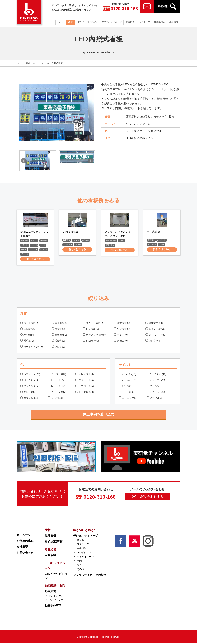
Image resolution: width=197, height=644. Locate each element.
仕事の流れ (160, 22)
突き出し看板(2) (93, 323)
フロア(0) (58, 347)
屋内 (79, 561)
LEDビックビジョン (87, 22)
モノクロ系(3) (85, 392)
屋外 (79, 565)
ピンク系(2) (56, 381)
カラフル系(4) (30, 398)
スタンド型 (83, 545)
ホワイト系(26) (30, 375)
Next (91, 161)
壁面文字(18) (154, 323)
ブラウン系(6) (30, 387)
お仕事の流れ (25, 541)
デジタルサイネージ (111, 22)
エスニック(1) (128, 398)
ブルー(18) (55, 398)
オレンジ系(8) (85, 375)
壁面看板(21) (123, 323)
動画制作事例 (53, 606)
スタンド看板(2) (156, 329)
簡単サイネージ (85, 557)
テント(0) (121, 335)
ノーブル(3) (155, 398)
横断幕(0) (58, 341)
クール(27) (154, 387)
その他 (80, 570)
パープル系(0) (30, 381)
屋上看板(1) (59, 323)
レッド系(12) (57, 387)
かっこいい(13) (157, 375)
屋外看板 (50, 536)
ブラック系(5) (85, 381)
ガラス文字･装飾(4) (95, 335)
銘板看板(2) (59, 335)
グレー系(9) (28, 392)
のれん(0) (121, 341)
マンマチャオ (56, 600)
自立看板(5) (91, 329)
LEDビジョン (84, 553)
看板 (71, 22)
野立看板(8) (122, 329)
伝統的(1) (125, 387)
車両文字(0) (153, 341)
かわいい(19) (127, 375)
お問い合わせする (147, 497)
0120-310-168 (120, 9)
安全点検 (50, 556)
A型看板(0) (28, 335)
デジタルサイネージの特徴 (90, 575)
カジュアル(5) (156, 381)
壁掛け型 (82, 549)
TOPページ (24, 535)
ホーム (61, 22)
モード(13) (126, 392)
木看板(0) (58, 329)
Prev (24, 161)
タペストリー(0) (156, 335)
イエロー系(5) (85, 387)
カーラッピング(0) (32, 347)
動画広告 (130, 22)
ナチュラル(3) (156, 392)
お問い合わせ (25, 553)
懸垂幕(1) (27, 341)
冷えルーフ (144, 22)
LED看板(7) (28, 329)
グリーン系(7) (57, 392)
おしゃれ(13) (127, 381)
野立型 (80, 540)
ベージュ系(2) (57, 375)
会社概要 (174, 22)
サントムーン (56, 596)
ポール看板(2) (30, 323)
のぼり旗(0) (91, 341)
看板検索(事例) (54, 542)
